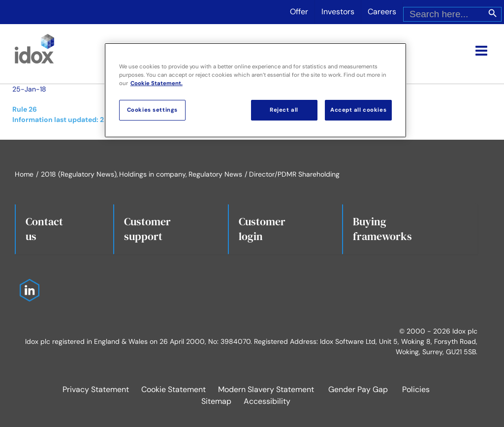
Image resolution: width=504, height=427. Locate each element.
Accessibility (267, 401)
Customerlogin (262, 229)
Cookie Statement (173, 389)
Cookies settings (152, 110)
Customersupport (147, 229)
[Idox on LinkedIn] (27, 284)
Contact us (44, 229)
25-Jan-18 (29, 89)
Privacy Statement (96, 389)
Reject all (284, 110)
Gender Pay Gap (358, 389)
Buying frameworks (382, 229)
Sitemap (216, 401)
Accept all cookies (358, 110)
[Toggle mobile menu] (482, 51)
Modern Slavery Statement (266, 389)
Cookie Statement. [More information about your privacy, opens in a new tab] (157, 83)
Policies (416, 389)
